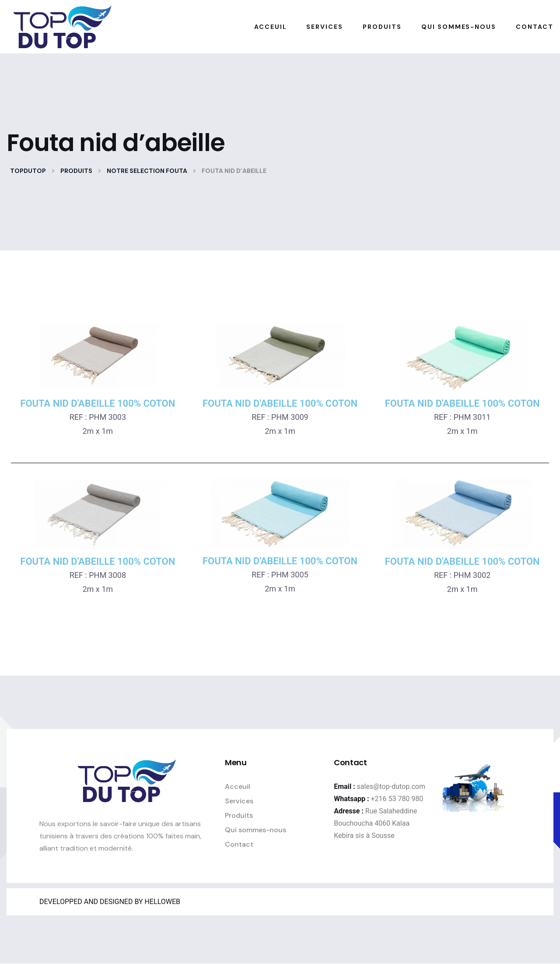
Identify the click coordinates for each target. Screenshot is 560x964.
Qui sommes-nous (255, 830)
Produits (239, 815)
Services (239, 801)
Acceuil (238, 786)
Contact (239, 844)
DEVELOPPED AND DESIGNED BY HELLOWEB (110, 902)
